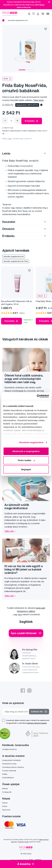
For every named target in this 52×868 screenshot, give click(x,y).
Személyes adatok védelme (13, 767)
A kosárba (32, 121)
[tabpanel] (26, 49)
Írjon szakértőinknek (26, 633)
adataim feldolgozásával (37, 723)
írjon (20, 615)
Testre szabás (26, 460)
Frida (10, 139)
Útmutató (8, 229)
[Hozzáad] (17, 121)
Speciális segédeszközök (18, 20)
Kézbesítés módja (9, 764)
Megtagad (26, 469)
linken (42, 5)
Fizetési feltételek (9, 771)
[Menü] (48, 14)
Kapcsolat (6, 810)
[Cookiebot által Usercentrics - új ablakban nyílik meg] (37, 396)
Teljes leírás (38, 100)
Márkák (5, 788)
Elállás (5, 774)
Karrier (5, 806)
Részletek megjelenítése (31, 442)
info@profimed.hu (9, 749)
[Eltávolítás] (5, 121)
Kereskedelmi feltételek (12, 760)
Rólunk (5, 803)
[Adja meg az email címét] (16, 712)
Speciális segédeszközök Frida (16, 261)
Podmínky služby (24, 842)
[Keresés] (29, 14)
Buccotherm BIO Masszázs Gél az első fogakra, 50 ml (17, 303)
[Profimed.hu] (10, 14)
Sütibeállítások (8, 778)
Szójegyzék (7, 792)
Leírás (6, 153)
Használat (9, 222)
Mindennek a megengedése (26, 451)
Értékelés (8, 236)
